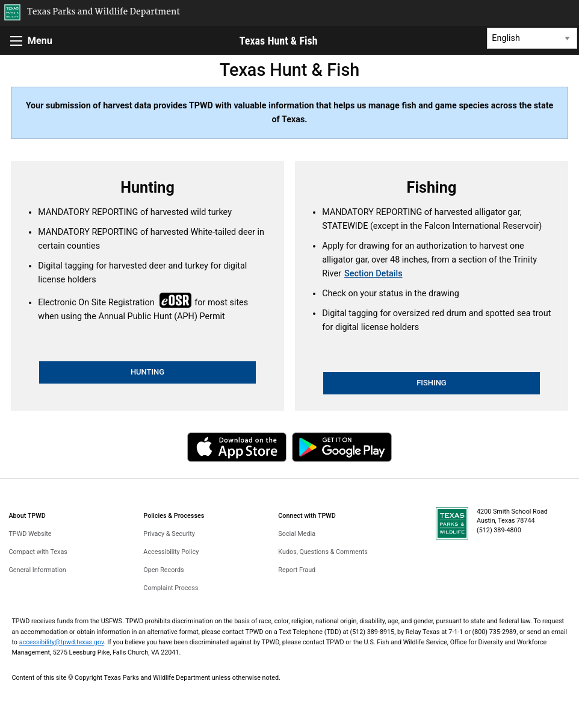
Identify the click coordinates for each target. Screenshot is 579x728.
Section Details (373, 274)
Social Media (297, 534)
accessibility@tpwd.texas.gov (62, 642)
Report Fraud (297, 570)
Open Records (163, 570)
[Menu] (16, 41)
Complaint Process (171, 588)
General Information (37, 570)
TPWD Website (30, 534)
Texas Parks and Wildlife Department (104, 12)
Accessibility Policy (171, 552)
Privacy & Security (169, 534)
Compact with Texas (38, 552)
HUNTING (147, 372)
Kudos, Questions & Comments (323, 552)
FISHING (432, 383)
